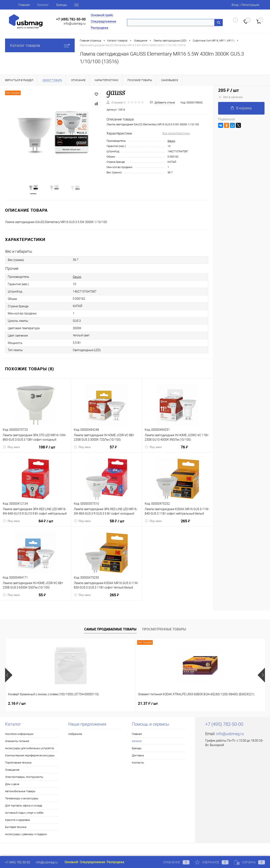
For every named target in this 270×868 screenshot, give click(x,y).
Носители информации (19, 735)
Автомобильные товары (20, 792)
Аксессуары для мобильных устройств (29, 749)
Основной (71, 862)
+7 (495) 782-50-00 (71, 19)
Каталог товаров (40, 45)
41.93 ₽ (209, 704)
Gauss (171, 141)
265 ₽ (185, 524)
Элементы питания (17, 742)
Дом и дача (12, 785)
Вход (235, 5)
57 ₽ (113, 450)
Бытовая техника (16, 828)
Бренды (62, 5)
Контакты (138, 763)
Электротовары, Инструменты (24, 778)
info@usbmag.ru (75, 24)
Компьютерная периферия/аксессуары (30, 756)
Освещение (12, 771)
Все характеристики (176, 133)
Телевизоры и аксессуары (22, 799)
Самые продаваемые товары (110, 630)
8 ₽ (144, 704)
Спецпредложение (103, 21)
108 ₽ (47, 451)
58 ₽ (117, 524)
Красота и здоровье (18, 821)
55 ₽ (42, 598)
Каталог (43, 5)
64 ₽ (46, 524)
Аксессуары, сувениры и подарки (26, 835)
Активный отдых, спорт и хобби (24, 814)
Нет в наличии (230, 97)
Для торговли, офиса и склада (24, 806)
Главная (24, 5)
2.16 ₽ (17, 704)
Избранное (75, 735)
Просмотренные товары (164, 630)
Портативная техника (18, 763)
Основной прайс (102, 15)
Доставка (138, 756)
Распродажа (99, 28)
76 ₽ (184, 450)
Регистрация (250, 5)
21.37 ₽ (83, 704)
